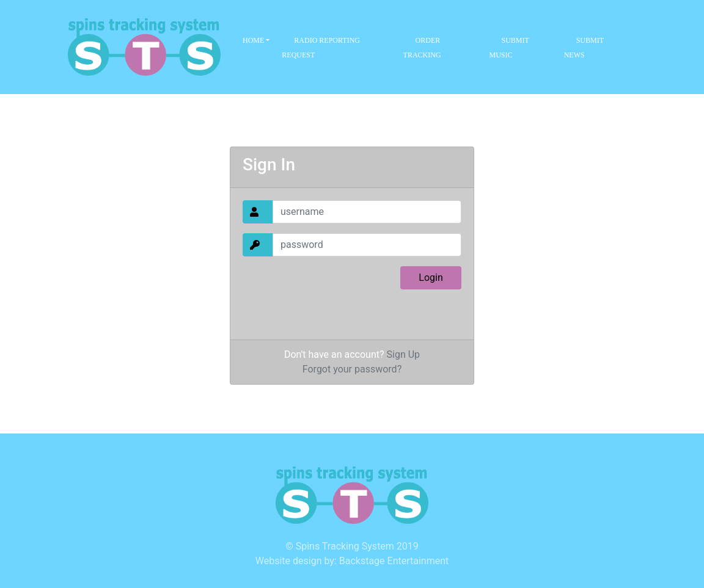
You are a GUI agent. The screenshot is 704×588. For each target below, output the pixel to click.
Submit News (584, 48)
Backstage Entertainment (394, 561)
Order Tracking (422, 48)
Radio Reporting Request (321, 48)
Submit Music (509, 48)
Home (254, 40)
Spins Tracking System (345, 546)
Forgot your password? (352, 369)
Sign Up (404, 354)
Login (431, 278)
